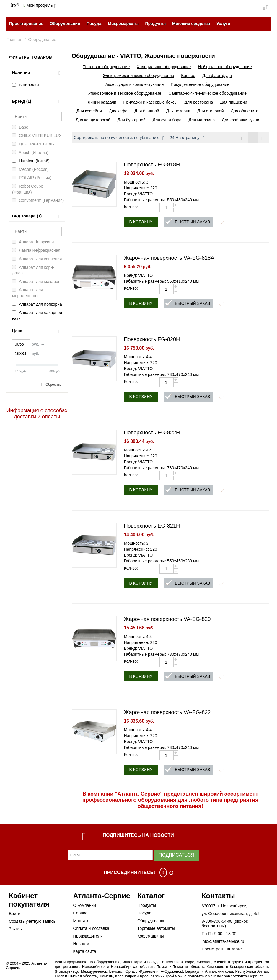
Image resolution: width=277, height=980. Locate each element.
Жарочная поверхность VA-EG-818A (169, 258)
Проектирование (26, 24)
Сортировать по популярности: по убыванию (119, 138)
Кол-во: (131, 207)
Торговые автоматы (156, 928)
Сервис (80, 913)
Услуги (223, 24)
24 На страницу (187, 138)
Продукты (155, 24)
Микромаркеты (123, 24)
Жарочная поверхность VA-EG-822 (167, 713)
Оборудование (65, 24)
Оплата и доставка (91, 928)
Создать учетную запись (32, 921)
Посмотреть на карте (222, 949)
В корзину (141, 222)
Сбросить (53, 385)
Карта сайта (85, 951)
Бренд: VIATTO (138, 194)
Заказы (16, 929)
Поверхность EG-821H (152, 526)
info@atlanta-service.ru (223, 941)
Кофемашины (151, 936)
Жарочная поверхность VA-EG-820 (167, 619)
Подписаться (176, 855)
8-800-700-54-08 (217, 921)
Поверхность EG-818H (152, 165)
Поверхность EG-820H (152, 340)
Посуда (94, 24)
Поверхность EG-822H (152, 433)
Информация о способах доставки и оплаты (37, 414)
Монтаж (81, 921)
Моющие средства (191, 24)
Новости (81, 944)
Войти (15, 914)
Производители (88, 936)
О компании (85, 905)
